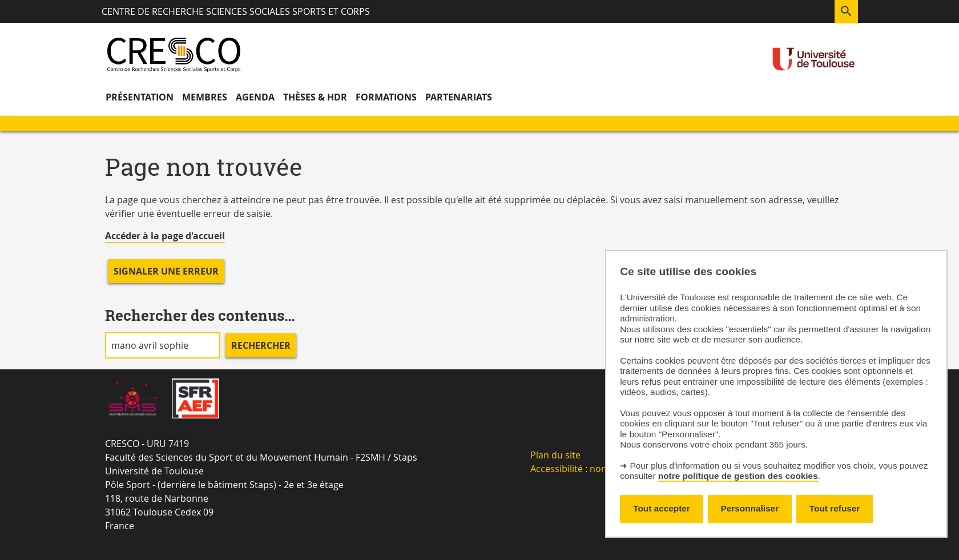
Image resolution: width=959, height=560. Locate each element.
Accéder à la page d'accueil (165, 236)
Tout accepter (662, 508)
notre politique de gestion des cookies (738, 476)
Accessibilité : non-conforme (591, 469)
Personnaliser (750, 508)
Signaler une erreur (166, 271)
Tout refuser (835, 508)
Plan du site (555, 455)
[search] (163, 345)
